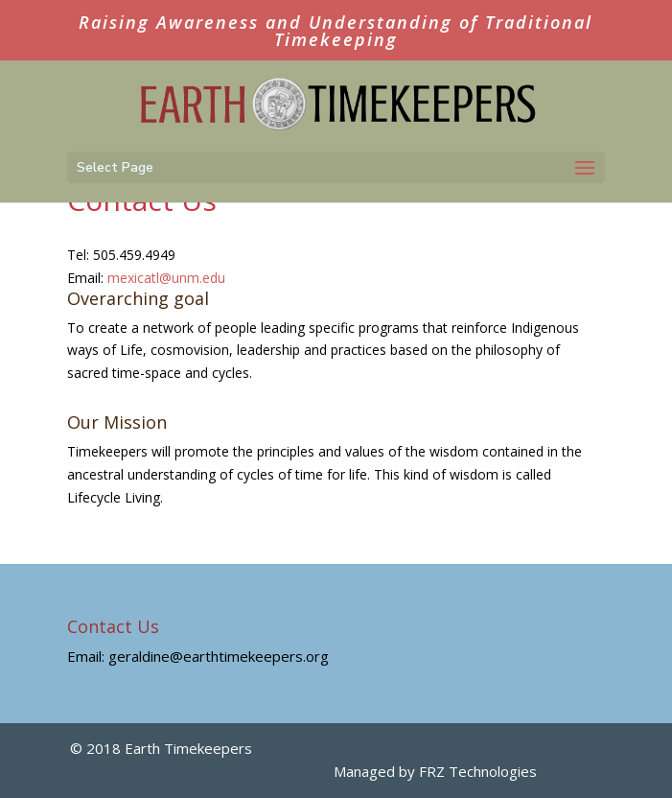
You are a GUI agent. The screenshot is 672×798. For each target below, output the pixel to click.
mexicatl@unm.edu (166, 278)
